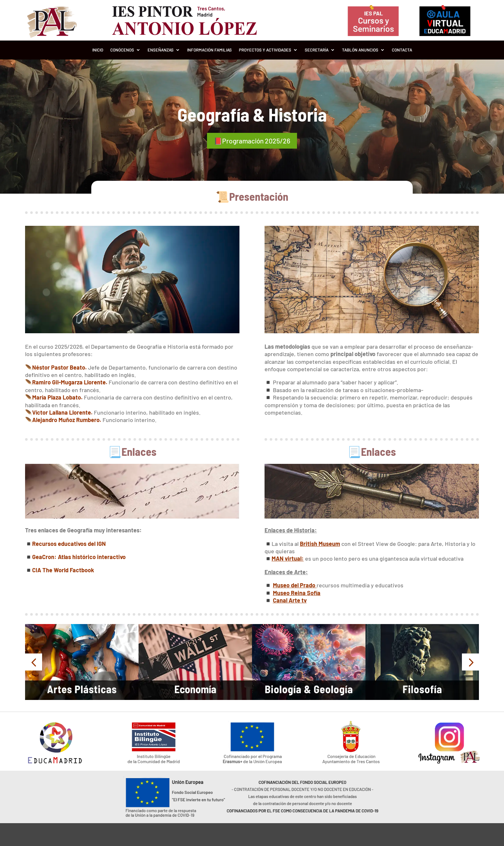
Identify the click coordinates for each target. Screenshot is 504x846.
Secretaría (317, 50)
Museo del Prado (295, 584)
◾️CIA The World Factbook (60, 569)
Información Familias (209, 50)
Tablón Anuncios (360, 50)
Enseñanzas (161, 50)
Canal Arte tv (290, 599)
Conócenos (122, 50)
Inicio (98, 50)
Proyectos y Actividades (265, 50)
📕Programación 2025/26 (252, 140)
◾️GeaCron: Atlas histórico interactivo (75, 556)
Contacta (402, 50)
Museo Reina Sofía (297, 592)
